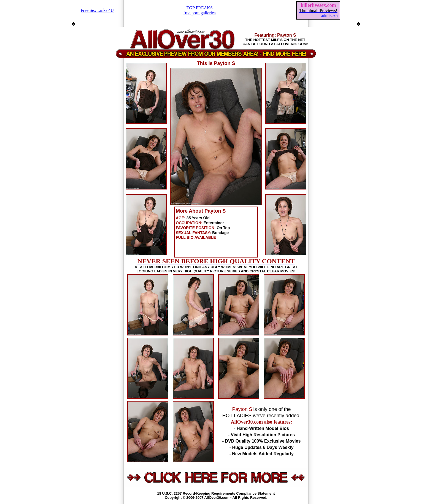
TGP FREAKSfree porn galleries (199, 10)
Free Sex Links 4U (97, 10)
